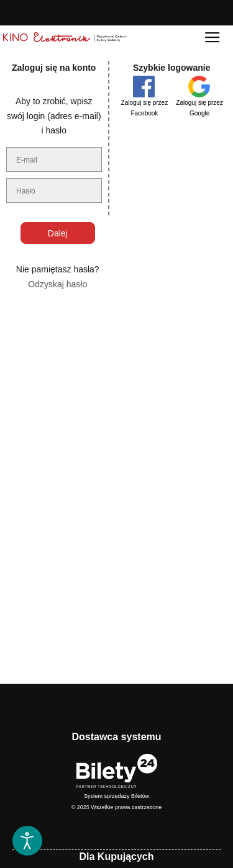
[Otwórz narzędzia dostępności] (27, 841)
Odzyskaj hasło (57, 284)
